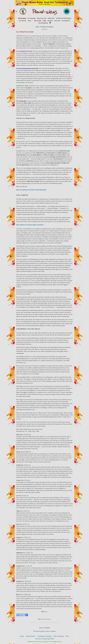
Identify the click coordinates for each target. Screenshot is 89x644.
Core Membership (43, 23)
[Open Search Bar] (16, 12)
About (31, 21)
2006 (41, 619)
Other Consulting (59, 636)
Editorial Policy (31, 636)
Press (67, 636)
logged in (43, 631)
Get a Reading (31, 18)
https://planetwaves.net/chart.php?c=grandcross (30, 225)
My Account (38, 21)
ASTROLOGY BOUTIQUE (64, 18)
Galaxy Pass (57, 21)
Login (44, 21)
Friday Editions (47, 619)
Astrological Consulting (44, 636)
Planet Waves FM (41, 18)
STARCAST (51, 18)
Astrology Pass (66, 21)
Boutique (50, 21)
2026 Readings (22, 18)
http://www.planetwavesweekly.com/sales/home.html (31, 190)
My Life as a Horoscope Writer (45, 639)
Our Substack (23, 21)
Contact (22, 636)
